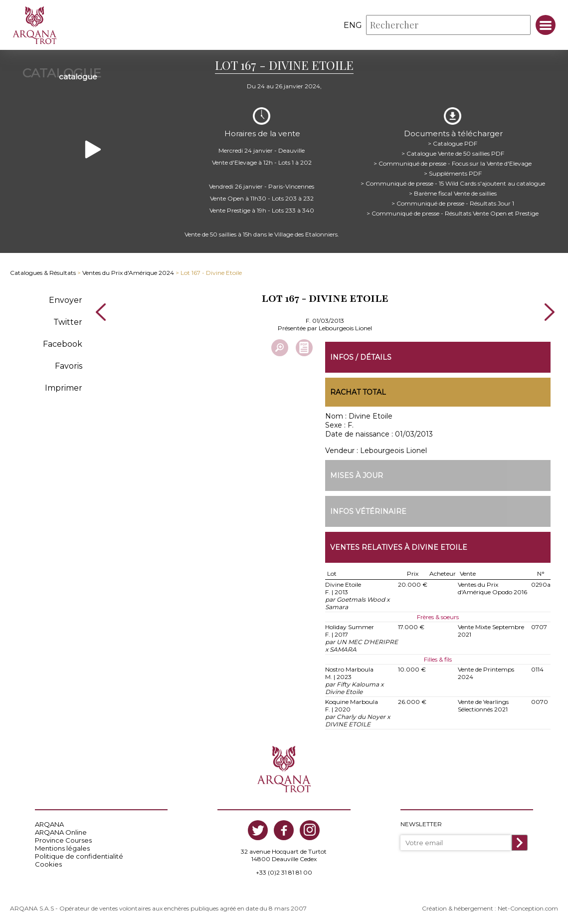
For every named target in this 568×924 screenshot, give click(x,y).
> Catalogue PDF (453, 142)
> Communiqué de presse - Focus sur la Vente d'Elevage (453, 162)
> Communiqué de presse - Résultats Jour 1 (453, 202)
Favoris (69, 364)
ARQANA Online (61, 831)
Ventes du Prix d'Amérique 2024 (128, 272)
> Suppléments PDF (453, 172)
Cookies (48, 863)
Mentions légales (62, 847)
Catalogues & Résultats (43, 272)
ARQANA (49, 823)
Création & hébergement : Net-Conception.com (490, 907)
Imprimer (64, 386)
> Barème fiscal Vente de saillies (453, 192)
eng (353, 25)
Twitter (68, 321)
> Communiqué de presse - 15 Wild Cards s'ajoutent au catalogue (453, 182)
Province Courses (63, 839)
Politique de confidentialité (79, 855)
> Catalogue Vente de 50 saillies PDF (453, 152)
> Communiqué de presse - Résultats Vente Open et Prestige (453, 212)
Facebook (63, 343)
